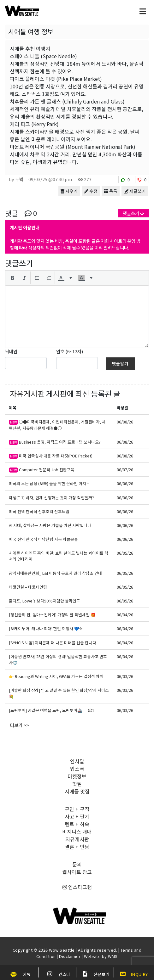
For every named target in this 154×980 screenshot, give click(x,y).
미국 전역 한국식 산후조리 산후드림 (39, 511)
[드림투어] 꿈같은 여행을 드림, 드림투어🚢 (52, 710)
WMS (113, 956)
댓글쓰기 (133, 213)
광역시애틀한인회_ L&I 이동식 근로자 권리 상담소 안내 (55, 573)
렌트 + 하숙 (77, 824)
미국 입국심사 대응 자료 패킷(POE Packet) (51, 456)
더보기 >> (20, 725)
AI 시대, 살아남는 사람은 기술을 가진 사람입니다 (50, 525)
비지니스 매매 (77, 832)
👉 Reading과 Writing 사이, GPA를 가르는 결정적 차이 (56, 676)
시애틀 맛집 (77, 791)
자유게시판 (27, 393)
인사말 (77, 761)
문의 (77, 864)
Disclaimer (70, 956)
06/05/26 (125, 553)
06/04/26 (125, 615)
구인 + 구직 (77, 809)
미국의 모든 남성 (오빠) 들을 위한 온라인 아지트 (49, 483)
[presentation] (12, 278)
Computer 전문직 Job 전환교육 (42, 470)
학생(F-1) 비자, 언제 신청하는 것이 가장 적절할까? (51, 498)
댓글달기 (120, 364)
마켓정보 (77, 776)
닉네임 (11, 351)
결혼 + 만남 (77, 847)
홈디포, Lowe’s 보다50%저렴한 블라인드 (44, 601)
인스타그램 (77, 887)
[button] (12, 278)
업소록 (77, 769)
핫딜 (77, 784)
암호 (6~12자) (70, 351)
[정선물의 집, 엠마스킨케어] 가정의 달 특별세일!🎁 (52, 615)
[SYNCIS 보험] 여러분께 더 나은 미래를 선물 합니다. (53, 643)
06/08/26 (125, 422)
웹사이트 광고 (77, 872)
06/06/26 (125, 483)
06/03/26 (125, 676)
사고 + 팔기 (77, 816)
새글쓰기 (135, 191)
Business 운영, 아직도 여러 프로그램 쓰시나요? (55, 442)
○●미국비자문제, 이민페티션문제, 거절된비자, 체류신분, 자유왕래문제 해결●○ (57, 425)
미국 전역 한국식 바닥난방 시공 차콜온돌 (43, 539)
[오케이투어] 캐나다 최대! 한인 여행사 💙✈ (46, 628)
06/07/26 (125, 470)
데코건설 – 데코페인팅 (28, 587)
